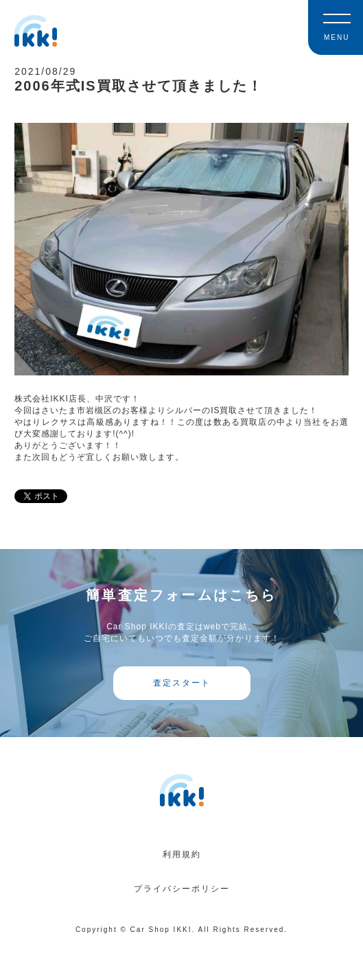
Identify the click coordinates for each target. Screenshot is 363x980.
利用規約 (182, 854)
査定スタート (182, 683)
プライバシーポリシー (182, 889)
